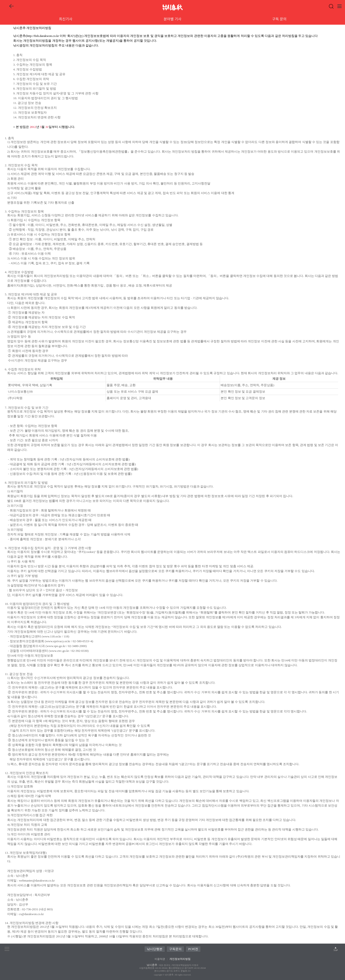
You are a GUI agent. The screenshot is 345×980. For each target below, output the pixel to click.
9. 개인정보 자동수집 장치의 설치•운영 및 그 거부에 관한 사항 (56, 93)
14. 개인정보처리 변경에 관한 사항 (37, 117)
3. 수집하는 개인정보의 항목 (33, 65)
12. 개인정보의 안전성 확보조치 (35, 108)
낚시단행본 (155, 949)
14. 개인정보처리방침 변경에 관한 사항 (32, 923)
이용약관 (160, 959)
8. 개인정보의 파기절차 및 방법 (35, 89)
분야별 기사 (172, 19)
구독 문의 (279, 19)
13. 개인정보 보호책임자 (30, 112)
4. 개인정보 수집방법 (28, 69)
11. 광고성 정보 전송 (27, 103)
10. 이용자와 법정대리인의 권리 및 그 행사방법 (46, 98)
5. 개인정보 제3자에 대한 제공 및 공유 (39, 74)
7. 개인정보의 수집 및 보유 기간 (35, 84)
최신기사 (66, 19)
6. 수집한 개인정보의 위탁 (31, 79)
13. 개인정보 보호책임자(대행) (26, 853)
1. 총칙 (18, 55)
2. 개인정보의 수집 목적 (30, 60)
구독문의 (175, 949)
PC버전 (193, 949)
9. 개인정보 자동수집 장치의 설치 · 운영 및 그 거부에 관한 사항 (48, 548)
